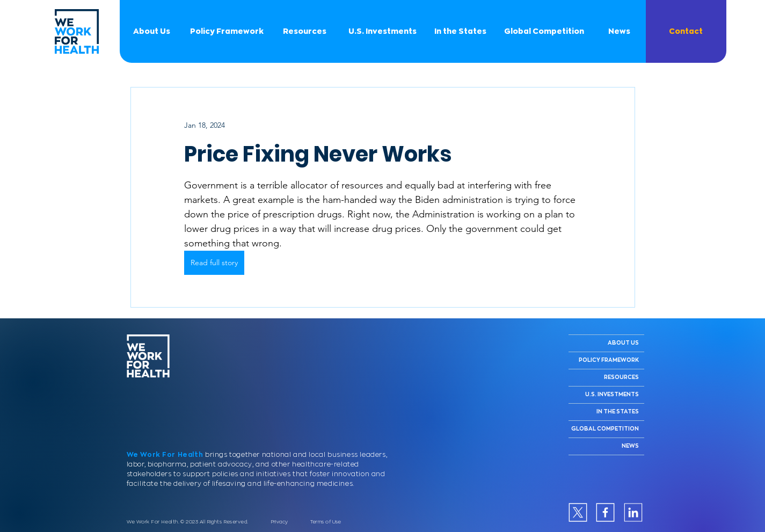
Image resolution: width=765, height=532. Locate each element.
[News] (620, 31)
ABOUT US (623, 343)
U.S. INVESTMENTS (612, 395)
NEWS (630, 446)
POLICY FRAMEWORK (609, 360)
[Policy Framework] (227, 31)
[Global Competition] (544, 31)
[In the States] (461, 31)
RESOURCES (621, 377)
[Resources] (305, 31)
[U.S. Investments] (383, 31)
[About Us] (152, 31)
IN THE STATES (618, 412)
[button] (686, 31)
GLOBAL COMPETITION (605, 429)
